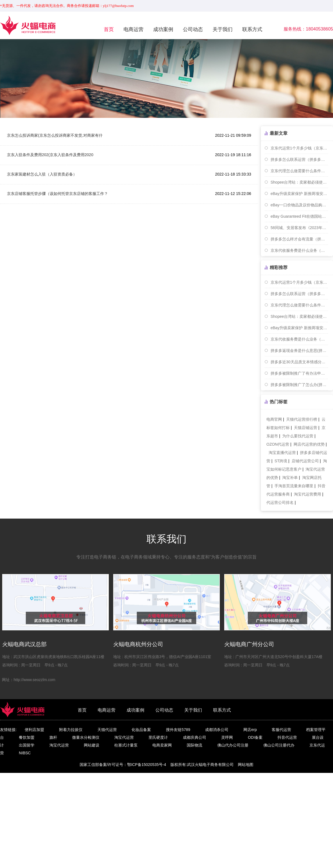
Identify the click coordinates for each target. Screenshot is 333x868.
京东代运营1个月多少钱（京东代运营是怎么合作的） (299, 148)
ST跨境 (281, 461)
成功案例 (163, 29)
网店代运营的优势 (309, 444)
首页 (109, 29)
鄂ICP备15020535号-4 (147, 765)
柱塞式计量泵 (126, 745)
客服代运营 (281, 730)
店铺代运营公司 (305, 461)
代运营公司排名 (280, 502)
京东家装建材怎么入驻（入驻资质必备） (42, 174)
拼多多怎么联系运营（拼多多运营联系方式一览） (299, 159)
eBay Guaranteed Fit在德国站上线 (299, 216)
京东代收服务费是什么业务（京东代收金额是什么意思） (299, 250)
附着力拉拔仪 (71, 730)
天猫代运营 (107, 730)
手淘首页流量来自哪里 (294, 486)
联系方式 (252, 29)
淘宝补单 (290, 478)
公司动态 (193, 29)
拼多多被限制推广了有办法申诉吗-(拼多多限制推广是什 (299, 373)
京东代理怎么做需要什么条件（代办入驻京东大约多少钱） (299, 171)
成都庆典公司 (195, 737)
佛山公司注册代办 (279, 745)
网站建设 (92, 745)
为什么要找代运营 (298, 436)
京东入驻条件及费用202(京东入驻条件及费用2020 (50, 155)
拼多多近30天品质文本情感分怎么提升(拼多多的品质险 (299, 362)
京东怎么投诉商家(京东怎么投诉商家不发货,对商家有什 (55, 135)
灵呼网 (227, 737)
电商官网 (274, 419)
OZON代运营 (278, 444)
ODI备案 (255, 737)
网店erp (250, 730)
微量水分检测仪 (86, 737)
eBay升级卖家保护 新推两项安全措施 (299, 194)
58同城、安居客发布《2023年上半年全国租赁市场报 (299, 228)
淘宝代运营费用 (307, 494)
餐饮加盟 (27, 737)
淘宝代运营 (124, 737)
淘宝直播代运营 (282, 453)
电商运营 (133, 29)
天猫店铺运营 (306, 428)
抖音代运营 (287, 737)
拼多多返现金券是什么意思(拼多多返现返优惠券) (299, 351)
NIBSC (25, 753)
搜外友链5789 (178, 730)
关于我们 (223, 29)
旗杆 (53, 737)
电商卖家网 (162, 745)
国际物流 (195, 745)
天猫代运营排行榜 (302, 419)
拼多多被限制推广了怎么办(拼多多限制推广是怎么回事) (299, 385)
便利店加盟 (34, 730)
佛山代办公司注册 (233, 745)
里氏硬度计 (158, 737)
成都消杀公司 (217, 730)
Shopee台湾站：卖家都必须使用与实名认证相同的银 (299, 182)
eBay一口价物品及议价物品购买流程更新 (299, 205)
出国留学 (27, 745)
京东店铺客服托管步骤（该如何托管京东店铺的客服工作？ (57, 194)
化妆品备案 (141, 730)
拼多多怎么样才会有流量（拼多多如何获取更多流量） (299, 239)
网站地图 (246, 765)
